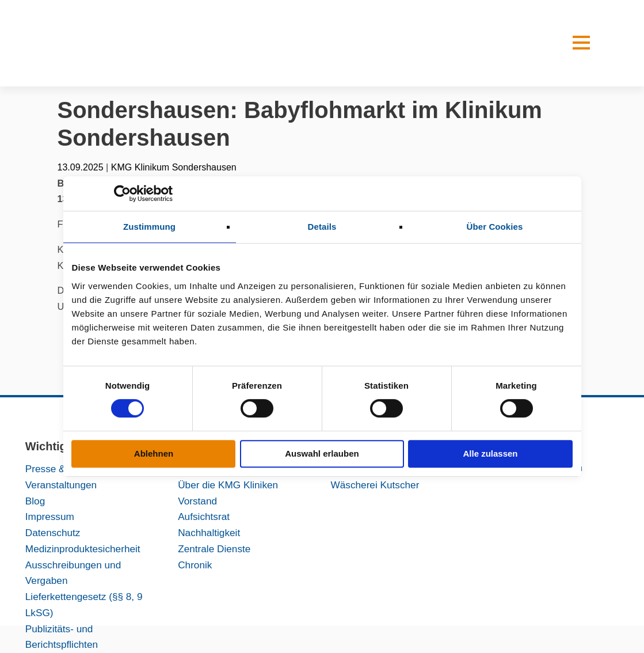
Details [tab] (322, 227)
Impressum (50, 517)
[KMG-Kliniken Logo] (135, 43)
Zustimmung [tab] (149, 227)
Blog (35, 501)
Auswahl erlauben (322, 453)
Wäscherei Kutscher (375, 485)
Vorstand (197, 501)
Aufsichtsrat (204, 517)
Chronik (195, 565)
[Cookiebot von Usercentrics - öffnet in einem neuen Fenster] (122, 193)
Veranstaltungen (61, 485)
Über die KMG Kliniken (228, 485)
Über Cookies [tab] (495, 227)
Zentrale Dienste (214, 549)
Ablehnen (154, 453)
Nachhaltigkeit (209, 533)
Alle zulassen (490, 453)
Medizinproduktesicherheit (83, 549)
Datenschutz (53, 533)
